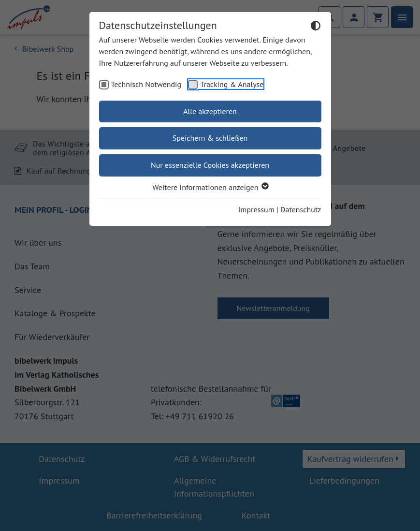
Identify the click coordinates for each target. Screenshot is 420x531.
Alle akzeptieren (210, 111)
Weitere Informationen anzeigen (210, 187)
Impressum (256, 209)
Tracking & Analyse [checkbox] (232, 84)
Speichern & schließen (210, 138)
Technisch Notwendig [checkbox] (146, 84)
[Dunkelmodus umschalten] (316, 27)
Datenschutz (301, 209)
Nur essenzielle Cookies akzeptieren (210, 165)
